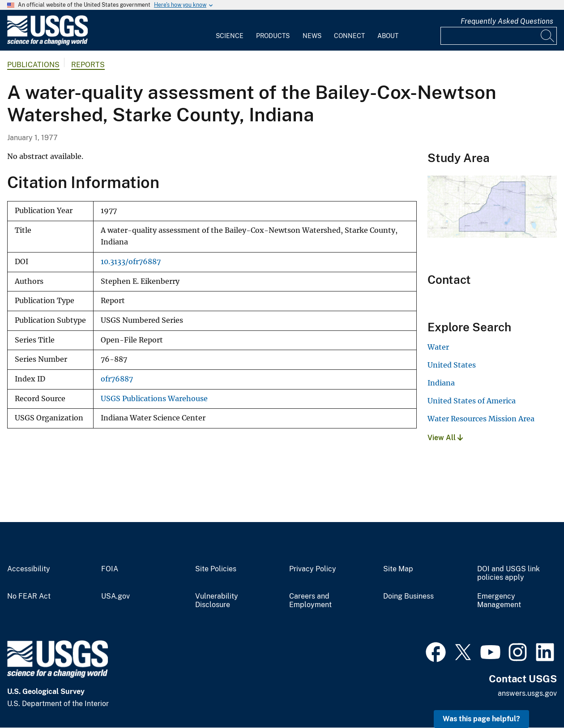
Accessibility (29, 569)
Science (230, 36)
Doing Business (408, 596)
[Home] (47, 43)
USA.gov (115, 596)
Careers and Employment (310, 601)
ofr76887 (117, 379)
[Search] (548, 36)
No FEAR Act (29, 596)
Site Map (398, 569)
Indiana (441, 383)
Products (273, 36)
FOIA (110, 569)
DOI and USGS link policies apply (508, 573)
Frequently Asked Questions (507, 21)
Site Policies (216, 569)
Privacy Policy (313, 569)
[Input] (499, 36)
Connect (349, 36)
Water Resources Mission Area (481, 419)
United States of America (472, 401)
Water (438, 347)
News (312, 36)
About (388, 36)
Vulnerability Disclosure (217, 601)
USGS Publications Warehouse (154, 399)
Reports (88, 65)
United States (452, 365)
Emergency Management (499, 601)
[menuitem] (230, 30)
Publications (33, 65)
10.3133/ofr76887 (131, 262)
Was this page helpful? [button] (481, 719)
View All (445, 438)
